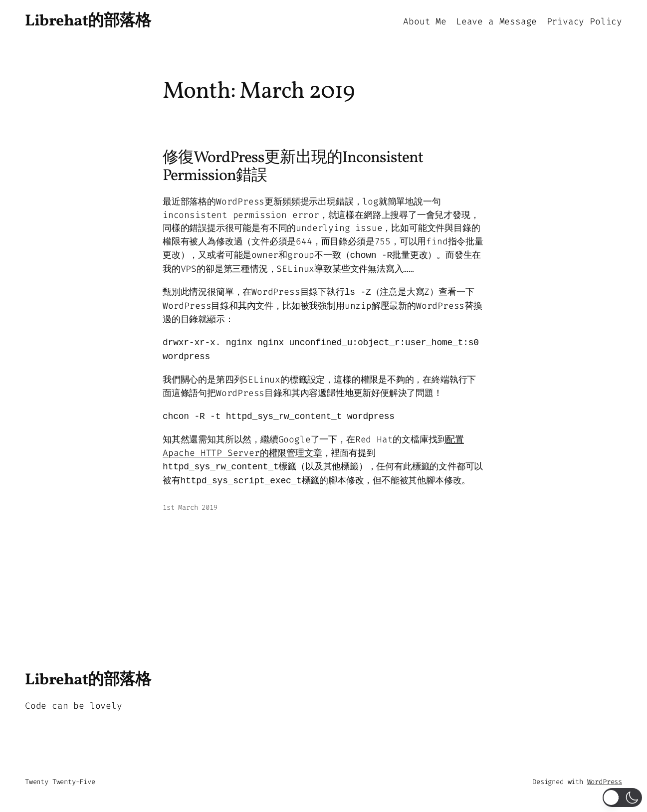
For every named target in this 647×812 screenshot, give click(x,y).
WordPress (605, 782)
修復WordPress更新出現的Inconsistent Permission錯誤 (293, 168)
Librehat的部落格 (88, 21)
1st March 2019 (190, 507)
